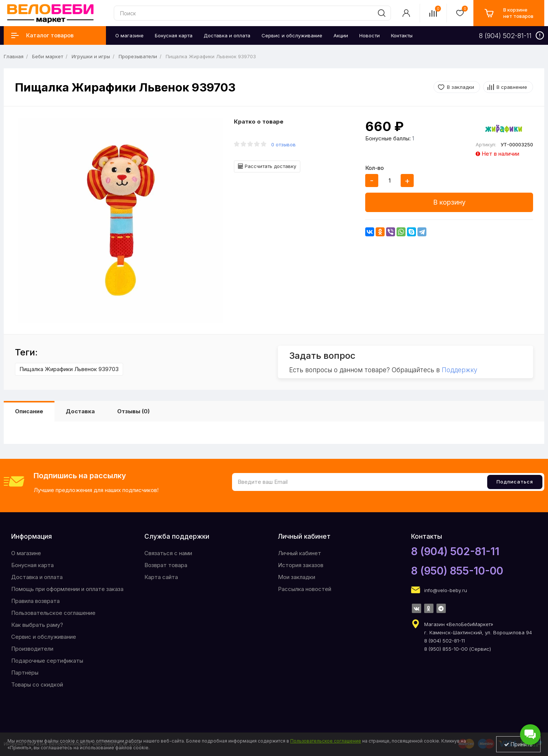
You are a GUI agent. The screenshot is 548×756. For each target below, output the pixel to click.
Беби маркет (48, 56)
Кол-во (375, 168)
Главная (14, 56)
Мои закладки (297, 577)
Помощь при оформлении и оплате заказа (67, 589)
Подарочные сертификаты (47, 661)
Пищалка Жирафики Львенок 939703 (69, 369)
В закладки (461, 87)
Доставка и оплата (37, 577)
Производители (32, 649)
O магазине (26, 553)
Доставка (80, 411)
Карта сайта (161, 577)
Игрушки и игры (91, 56)
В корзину (449, 202)
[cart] (509, 13)
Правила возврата (35, 601)
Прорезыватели (138, 56)
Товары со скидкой (37, 685)
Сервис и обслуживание (44, 637)
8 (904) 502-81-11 (455, 551)
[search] (382, 13)
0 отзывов (284, 144)
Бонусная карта (32, 565)
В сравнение (512, 87)
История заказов (301, 565)
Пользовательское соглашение (53, 613)
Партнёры (25, 673)
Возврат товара (166, 565)
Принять (518, 744)
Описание (29, 411)
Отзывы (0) (133, 411)
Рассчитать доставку (267, 166)
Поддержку (459, 370)
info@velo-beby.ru (446, 590)
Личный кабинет (300, 553)
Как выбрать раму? (37, 625)
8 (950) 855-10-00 (457, 571)
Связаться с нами (168, 553)
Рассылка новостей (305, 589)
